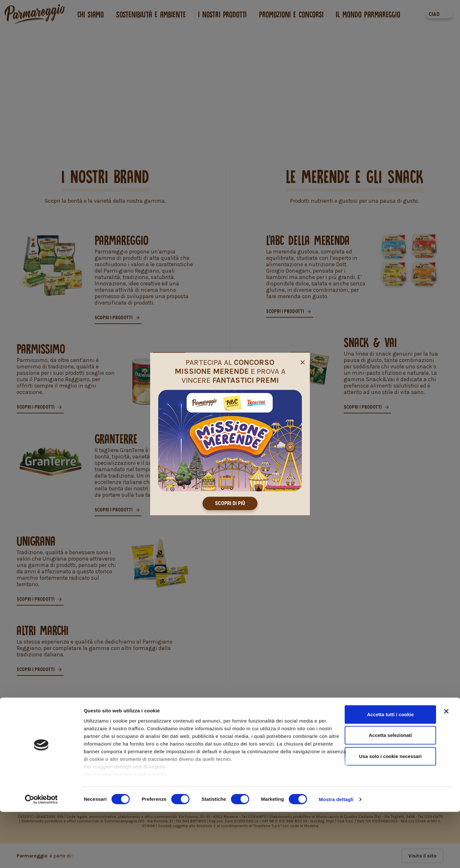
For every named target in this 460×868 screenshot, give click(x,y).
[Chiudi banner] (446, 767)
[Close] (303, 361)
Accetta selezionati (390, 791)
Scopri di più (230, 503)
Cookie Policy (151, 830)
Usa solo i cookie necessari (390, 812)
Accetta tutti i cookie (391, 770)
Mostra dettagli (336, 855)
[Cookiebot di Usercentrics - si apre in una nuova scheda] (41, 856)
